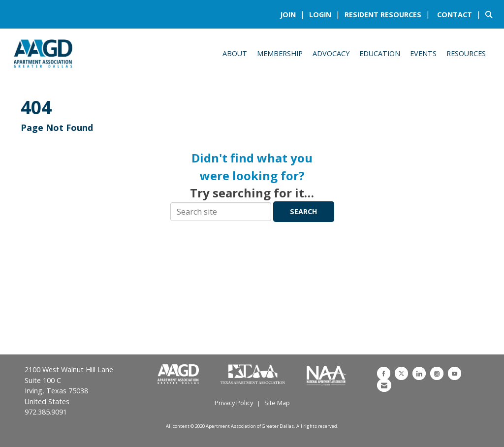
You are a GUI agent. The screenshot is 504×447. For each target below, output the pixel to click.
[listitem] (294, 14)
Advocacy (331, 53)
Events (423, 53)
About (235, 53)
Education (380, 53)
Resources (466, 53)
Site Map (277, 403)
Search (304, 211)
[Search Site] (491, 14)
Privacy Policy (234, 403)
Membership (280, 53)
